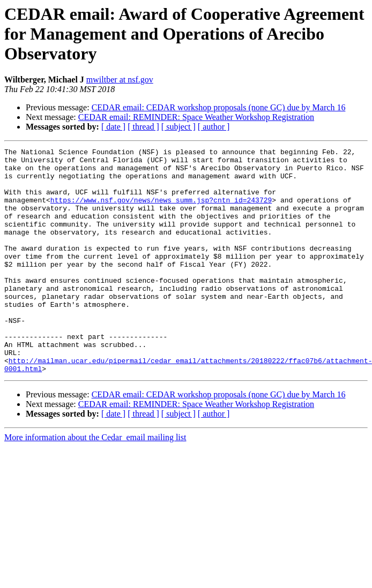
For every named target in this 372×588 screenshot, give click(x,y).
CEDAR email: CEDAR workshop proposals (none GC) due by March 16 (219, 107)
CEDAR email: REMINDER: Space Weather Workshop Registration (196, 117)
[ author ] (214, 127)
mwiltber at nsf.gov (120, 80)
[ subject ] (178, 127)
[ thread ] (143, 127)
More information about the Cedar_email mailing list (95, 482)
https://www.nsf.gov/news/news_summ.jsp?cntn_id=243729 (161, 211)
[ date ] (113, 127)
